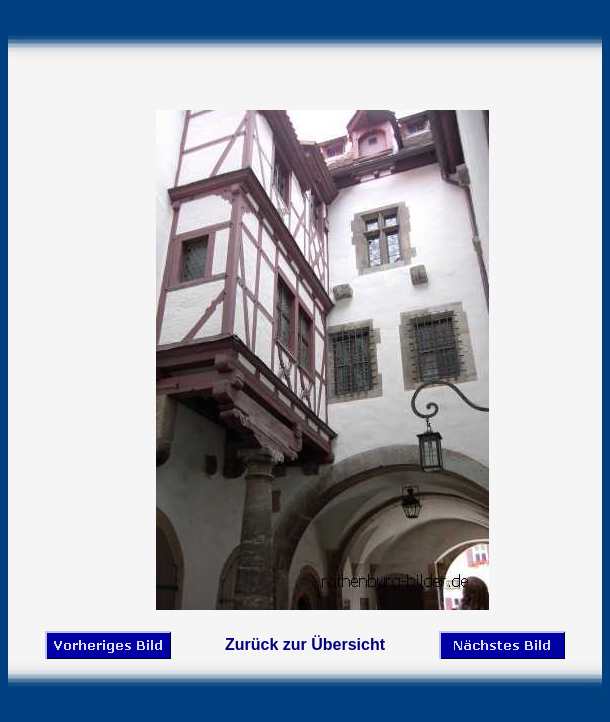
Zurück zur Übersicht (305, 644)
